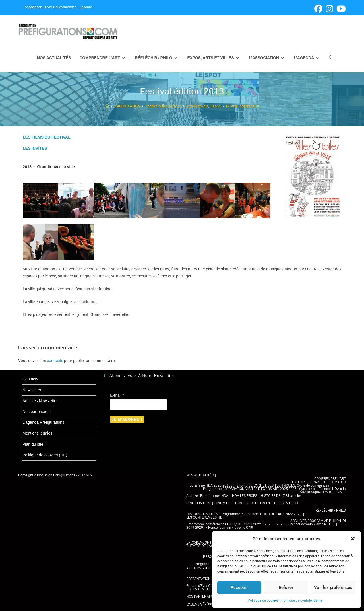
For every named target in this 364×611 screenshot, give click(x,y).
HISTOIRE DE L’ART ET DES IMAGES (319, 482)
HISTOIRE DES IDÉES (202, 514)
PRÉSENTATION (198, 579)
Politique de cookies (263, 600)
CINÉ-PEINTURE (198, 503)
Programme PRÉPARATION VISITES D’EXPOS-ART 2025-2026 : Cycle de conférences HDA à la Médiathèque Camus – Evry (274, 491)
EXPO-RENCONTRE (201, 542)
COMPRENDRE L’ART (330, 479)
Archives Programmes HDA (207, 496)
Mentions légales (37, 433)
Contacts (30, 379)
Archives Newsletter (40, 401)
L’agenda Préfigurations (43, 422)
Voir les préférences (333, 587)
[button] (353, 539)
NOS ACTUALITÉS (200, 475)
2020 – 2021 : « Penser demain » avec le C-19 (300, 524)
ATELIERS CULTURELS (203, 568)
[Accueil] (107, 106)
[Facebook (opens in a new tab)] (318, 9)
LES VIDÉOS (289, 503)
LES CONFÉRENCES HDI (205, 517)
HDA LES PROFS (245, 496)
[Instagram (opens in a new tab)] (329, 9)
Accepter (239, 587)
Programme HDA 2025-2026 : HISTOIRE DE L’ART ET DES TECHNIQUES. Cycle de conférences (258, 485)
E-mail (117, 395)
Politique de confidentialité (302, 600)
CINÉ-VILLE (223, 503)
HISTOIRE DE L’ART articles (281, 496)
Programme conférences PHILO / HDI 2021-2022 (224, 524)
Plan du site (33, 444)
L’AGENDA (194, 604)
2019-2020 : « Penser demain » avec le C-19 (220, 528)
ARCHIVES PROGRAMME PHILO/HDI (318, 521)
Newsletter (32, 390)
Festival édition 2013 (243, 106)
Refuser (286, 587)
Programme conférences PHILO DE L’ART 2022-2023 (262, 514)
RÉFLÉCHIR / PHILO (331, 511)
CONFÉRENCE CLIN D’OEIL (256, 503)
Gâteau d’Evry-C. (199, 586)
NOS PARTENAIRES (201, 596)
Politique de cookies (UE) (45, 455)
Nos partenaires (37, 412)
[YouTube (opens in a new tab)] (340, 9)
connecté (55, 361)
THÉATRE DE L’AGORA (203, 546)
